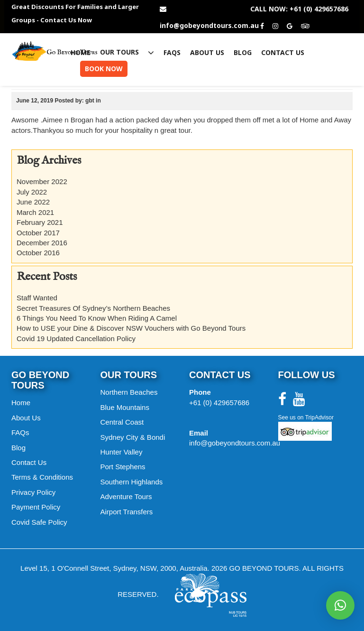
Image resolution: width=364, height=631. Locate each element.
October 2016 (38, 253)
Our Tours (127, 52)
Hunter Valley (122, 452)
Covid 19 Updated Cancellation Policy (76, 339)
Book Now (104, 69)
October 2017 (38, 233)
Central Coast (122, 422)
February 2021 (40, 222)
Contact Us (283, 53)
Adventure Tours (126, 496)
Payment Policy (36, 507)
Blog (243, 53)
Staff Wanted (37, 298)
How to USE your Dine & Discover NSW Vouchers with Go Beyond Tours (131, 328)
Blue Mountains (125, 407)
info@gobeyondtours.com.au (209, 26)
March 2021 (35, 212)
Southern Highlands (132, 482)
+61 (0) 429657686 (219, 403)
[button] (340, 605)
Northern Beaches (129, 392)
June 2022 (33, 202)
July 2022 (32, 192)
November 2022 (42, 181)
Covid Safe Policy (39, 522)
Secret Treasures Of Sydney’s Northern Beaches (93, 308)
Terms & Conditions (42, 477)
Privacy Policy (33, 492)
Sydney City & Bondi (133, 437)
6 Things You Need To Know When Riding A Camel (97, 318)
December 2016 (42, 243)
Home (81, 53)
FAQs (172, 53)
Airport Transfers (127, 512)
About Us (207, 53)
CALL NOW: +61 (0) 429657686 (299, 9)
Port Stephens (123, 467)
